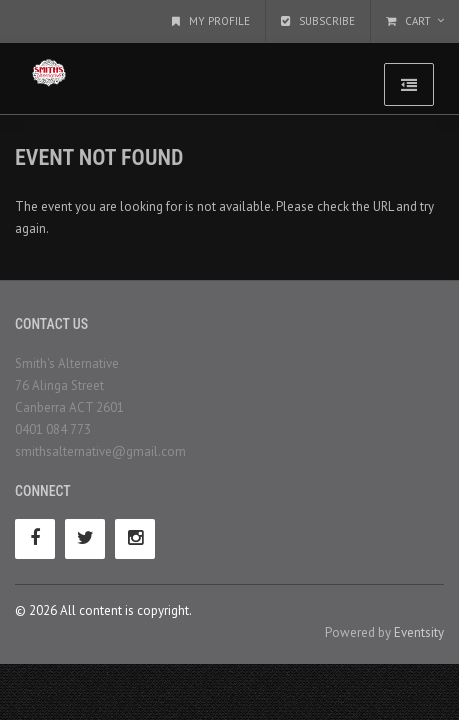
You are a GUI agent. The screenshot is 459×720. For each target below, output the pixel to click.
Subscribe (318, 21)
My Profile (211, 21)
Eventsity (419, 632)
